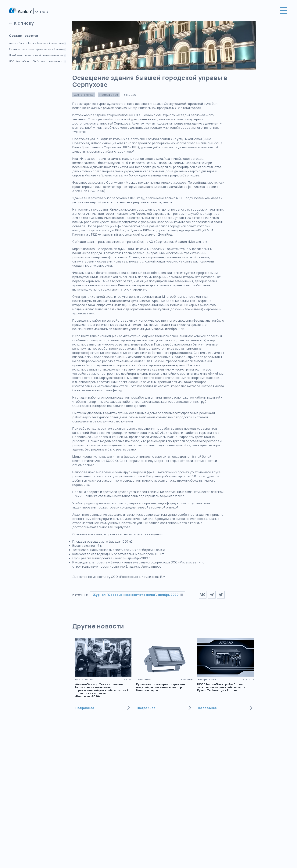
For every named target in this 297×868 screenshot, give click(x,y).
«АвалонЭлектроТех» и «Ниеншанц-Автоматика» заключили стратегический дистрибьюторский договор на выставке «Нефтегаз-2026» (38, 43)
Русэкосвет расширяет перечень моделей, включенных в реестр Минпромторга (38, 49)
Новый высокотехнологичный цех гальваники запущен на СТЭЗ (38, 55)
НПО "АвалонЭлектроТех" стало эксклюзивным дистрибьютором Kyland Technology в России (38, 61)
